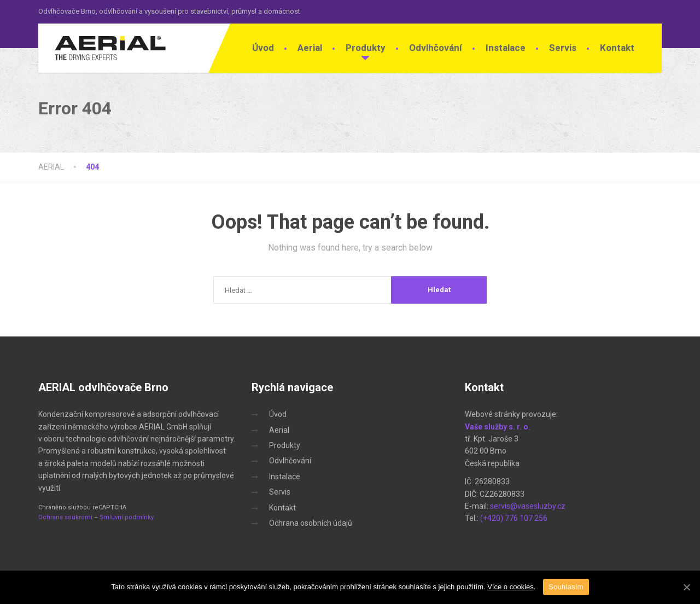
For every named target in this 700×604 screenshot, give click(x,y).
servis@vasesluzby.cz (528, 506)
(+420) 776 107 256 (514, 518)
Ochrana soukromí (65, 517)
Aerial (310, 48)
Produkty (366, 48)
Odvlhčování (436, 48)
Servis (563, 48)
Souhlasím (566, 587)
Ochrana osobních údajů (311, 523)
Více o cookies (511, 587)
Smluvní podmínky (127, 517)
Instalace (506, 48)
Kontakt (617, 48)
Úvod (263, 48)
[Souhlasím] (686, 587)
